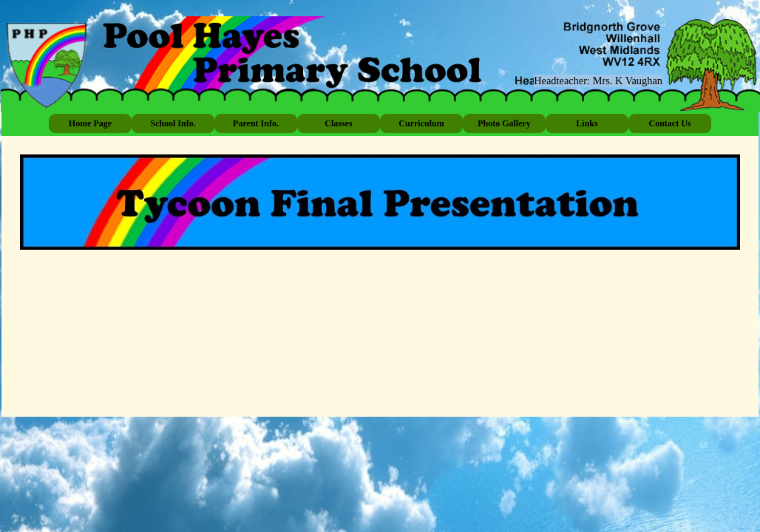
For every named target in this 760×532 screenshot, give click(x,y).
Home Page (90, 123)
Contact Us (670, 123)
